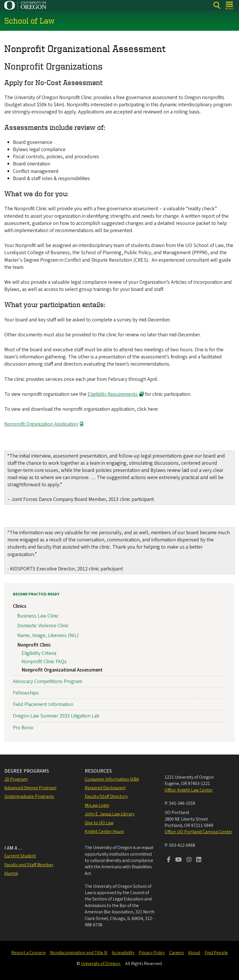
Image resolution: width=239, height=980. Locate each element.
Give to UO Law (99, 823)
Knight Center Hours (104, 832)
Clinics (20, 606)
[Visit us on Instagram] (189, 860)
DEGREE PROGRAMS (27, 771)
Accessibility (123, 953)
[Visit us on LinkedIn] (199, 860)
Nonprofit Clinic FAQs (44, 661)
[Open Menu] (230, 5)
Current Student (20, 856)
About (194, 953)
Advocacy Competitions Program (48, 681)
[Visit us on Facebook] (169, 860)
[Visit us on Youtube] (179, 860)
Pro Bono (23, 727)
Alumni (11, 873)
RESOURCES (98, 771)
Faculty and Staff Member (29, 865)
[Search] (217, 5)
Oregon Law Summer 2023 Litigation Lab (56, 716)
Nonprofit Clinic (34, 645)
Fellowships (26, 693)
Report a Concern (28, 953)
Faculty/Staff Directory (106, 796)
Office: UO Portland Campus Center (198, 832)
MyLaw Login (97, 805)
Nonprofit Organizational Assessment (62, 670)
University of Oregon (101, 964)
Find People (216, 953)
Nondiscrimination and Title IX (79, 953)
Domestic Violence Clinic (43, 625)
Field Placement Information (43, 704)
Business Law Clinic (38, 616)
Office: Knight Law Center (189, 790)
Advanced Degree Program (30, 788)
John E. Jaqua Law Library (110, 814)
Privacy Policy (152, 953)
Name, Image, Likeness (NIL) (48, 635)
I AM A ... (13, 848)
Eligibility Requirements (113, 394)
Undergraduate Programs (29, 796)
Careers (177, 953)
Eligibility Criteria (39, 653)
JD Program (16, 779)
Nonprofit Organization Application (41, 424)
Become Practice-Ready (36, 594)
